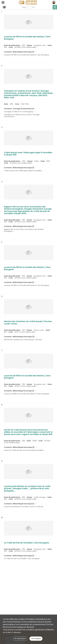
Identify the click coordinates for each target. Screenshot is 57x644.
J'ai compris (36, 638)
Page (24, 7)
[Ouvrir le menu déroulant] (3, 3)
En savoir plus (20, 638)
